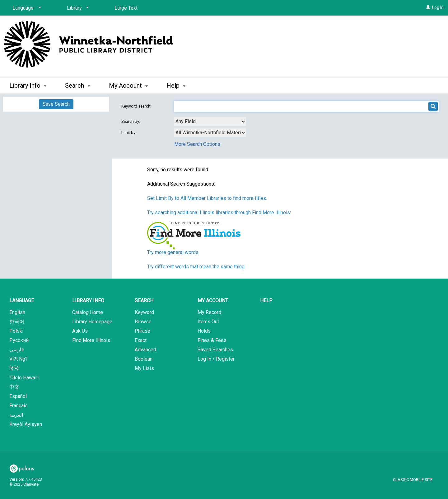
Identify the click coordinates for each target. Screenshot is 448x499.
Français (19, 406)
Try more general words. (173, 252)
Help (266, 300)
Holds (204, 331)
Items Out (208, 322)
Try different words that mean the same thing (196, 267)
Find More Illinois (91, 340)
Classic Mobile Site (413, 480)
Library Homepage (92, 322)
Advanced (145, 350)
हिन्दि (14, 368)
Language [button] (22, 300)
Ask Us (80, 331)
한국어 (17, 322)
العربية (16, 415)
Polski (16, 331)
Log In (438, 7)
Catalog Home (88, 312)
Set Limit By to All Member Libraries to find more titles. (207, 198)
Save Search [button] (56, 104)
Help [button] (176, 85)
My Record (209, 312)
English (17, 312)
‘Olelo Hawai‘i (24, 378)
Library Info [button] (28, 85)
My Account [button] (128, 85)
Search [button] (77, 85)
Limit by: (129, 133)
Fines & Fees (212, 340)
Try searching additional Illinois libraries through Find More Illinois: (219, 213)
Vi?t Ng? (19, 359)
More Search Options (197, 144)
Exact (141, 340)
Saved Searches (215, 350)
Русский (19, 340)
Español (18, 396)
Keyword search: (137, 106)
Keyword (144, 312)
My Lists (144, 368)
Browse (143, 322)
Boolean (144, 359)
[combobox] (210, 122)
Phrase (142, 331)
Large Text (126, 8)
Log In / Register (216, 359)
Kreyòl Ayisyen (26, 424)
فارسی (17, 350)
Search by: (131, 121)
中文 (14, 387)
